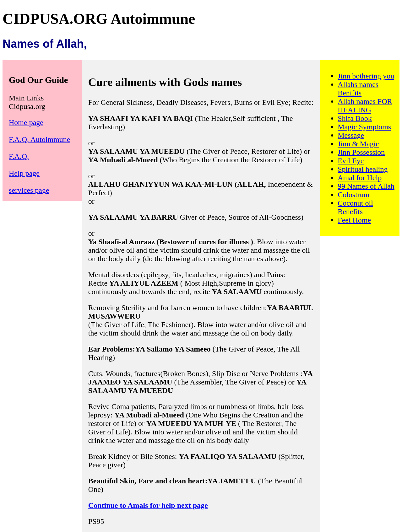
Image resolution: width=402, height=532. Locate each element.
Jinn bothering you (366, 76)
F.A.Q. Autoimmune (39, 139)
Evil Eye (351, 161)
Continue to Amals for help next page (148, 505)
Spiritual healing (363, 169)
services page (29, 190)
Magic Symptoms (364, 127)
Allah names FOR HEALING (365, 106)
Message (351, 135)
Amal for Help (360, 178)
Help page (24, 173)
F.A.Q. (19, 156)
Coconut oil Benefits (355, 207)
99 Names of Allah (366, 186)
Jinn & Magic (358, 144)
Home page (26, 122)
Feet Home (354, 220)
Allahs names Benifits (358, 89)
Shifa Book (355, 118)
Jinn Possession (361, 152)
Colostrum (353, 195)
